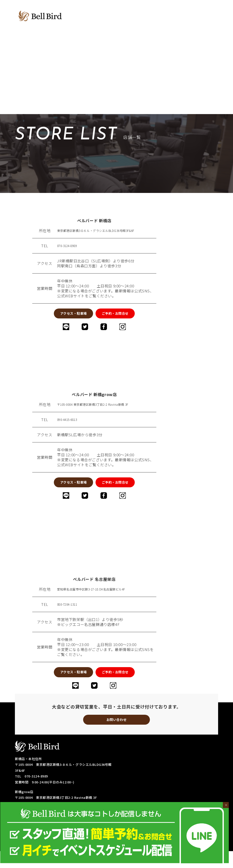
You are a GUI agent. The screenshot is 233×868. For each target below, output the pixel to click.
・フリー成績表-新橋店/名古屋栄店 (143, 836)
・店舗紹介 (144, 824)
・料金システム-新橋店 (179, 824)
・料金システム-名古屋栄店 (190, 830)
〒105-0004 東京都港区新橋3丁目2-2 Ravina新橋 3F (102, 409)
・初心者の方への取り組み (197, 848)
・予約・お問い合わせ (133, 854)
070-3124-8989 (70, 246)
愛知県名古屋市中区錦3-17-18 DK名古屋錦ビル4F (100, 598)
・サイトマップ (196, 854)
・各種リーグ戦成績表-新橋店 (139, 842)
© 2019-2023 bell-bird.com (116, 863)
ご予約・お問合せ (129, 315)
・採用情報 (167, 854)
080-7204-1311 (70, 614)
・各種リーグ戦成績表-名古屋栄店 (142, 848)
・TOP (122, 824)
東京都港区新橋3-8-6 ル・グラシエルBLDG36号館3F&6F (106, 231)
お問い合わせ (117, 735)
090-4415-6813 (70, 424)
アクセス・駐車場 (60, 315)
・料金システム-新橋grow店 (138, 830)
